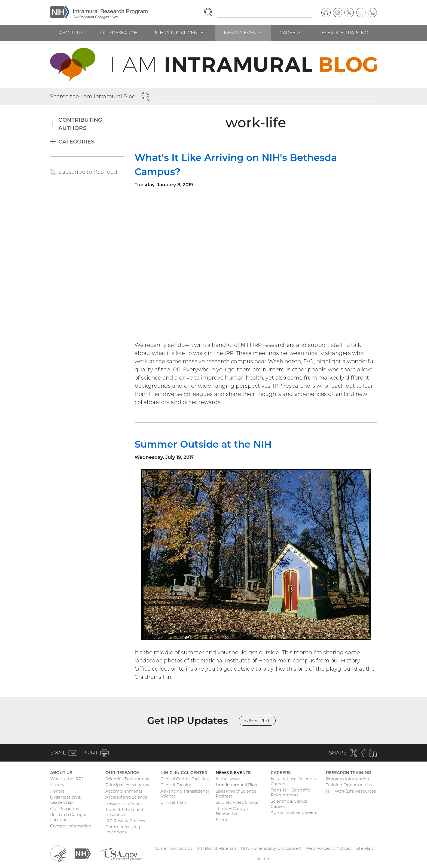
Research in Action (124, 803)
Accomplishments (124, 791)
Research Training (343, 33)
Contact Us (181, 848)
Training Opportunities (349, 785)
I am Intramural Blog (237, 785)
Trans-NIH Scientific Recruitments (290, 793)
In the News (228, 779)
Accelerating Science (126, 797)
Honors (57, 791)
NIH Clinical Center (181, 33)
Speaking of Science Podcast (236, 794)
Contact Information (71, 826)
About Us (71, 33)
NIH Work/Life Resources (351, 791)
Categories (76, 142)
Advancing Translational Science (185, 794)
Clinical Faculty (176, 785)
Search (263, 859)
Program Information (347, 779)
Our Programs (65, 809)
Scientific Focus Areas (127, 779)
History (57, 785)
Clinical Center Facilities (184, 779)
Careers (290, 33)
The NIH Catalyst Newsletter (232, 811)
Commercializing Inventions (123, 829)
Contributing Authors (80, 124)
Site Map (364, 848)
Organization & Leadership (65, 800)
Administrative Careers (294, 812)
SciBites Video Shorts (237, 802)
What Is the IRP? (67, 779)
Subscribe (257, 720)
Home (160, 848)
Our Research (119, 33)
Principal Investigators (128, 785)
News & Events (243, 33)
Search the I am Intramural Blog (93, 96)
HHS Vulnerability (271, 848)
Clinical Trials (173, 802)
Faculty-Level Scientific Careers (294, 781)
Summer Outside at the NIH (203, 444)
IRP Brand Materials (217, 848)
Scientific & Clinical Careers (290, 804)
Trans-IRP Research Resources (125, 812)
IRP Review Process (125, 821)
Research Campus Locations (69, 817)
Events (222, 820)
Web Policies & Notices (329, 848)
